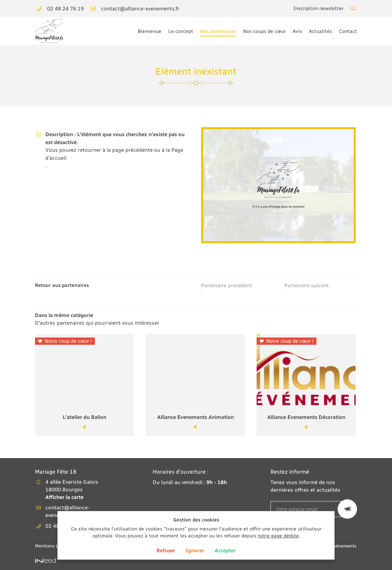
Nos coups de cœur (264, 31)
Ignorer (195, 551)
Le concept (181, 31)
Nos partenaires (218, 31)
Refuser (166, 551)
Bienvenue (150, 31)
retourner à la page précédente (115, 150)
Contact (348, 31)
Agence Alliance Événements (348, 546)
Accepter (225, 551)
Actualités (320, 31)
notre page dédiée (278, 536)
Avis (297, 31)
